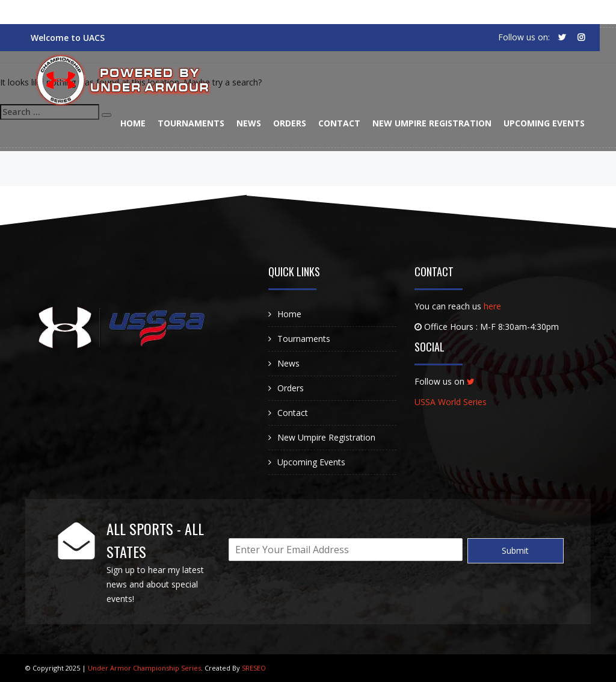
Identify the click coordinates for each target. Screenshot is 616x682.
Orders (290, 123)
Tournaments (191, 123)
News (249, 123)
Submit (515, 550)
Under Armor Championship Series (143, 668)
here (492, 306)
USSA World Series (451, 402)
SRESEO (254, 668)
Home (133, 123)
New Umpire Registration (432, 123)
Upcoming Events (544, 123)
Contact (339, 123)
